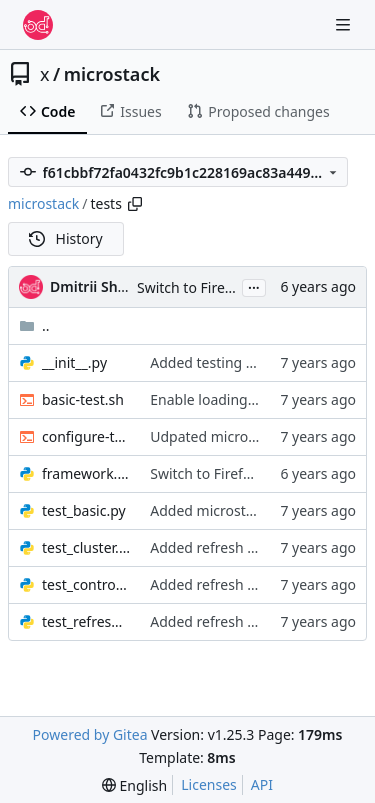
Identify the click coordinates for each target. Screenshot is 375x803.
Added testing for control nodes (254, 362)
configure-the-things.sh (86, 436)
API (262, 784)
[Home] (38, 25)
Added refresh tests (214, 547)
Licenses (209, 784)
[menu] (134, 785)
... (254, 286)
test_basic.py (84, 510)
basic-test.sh (83, 399)
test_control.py (86, 584)
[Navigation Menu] (345, 24)
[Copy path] (135, 204)
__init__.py (74, 362)
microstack (112, 74)
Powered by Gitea (90, 734)
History (66, 238)
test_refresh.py (86, 621)
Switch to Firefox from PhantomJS (259, 473)
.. (34, 325)
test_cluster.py (86, 547)
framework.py (86, 473)
